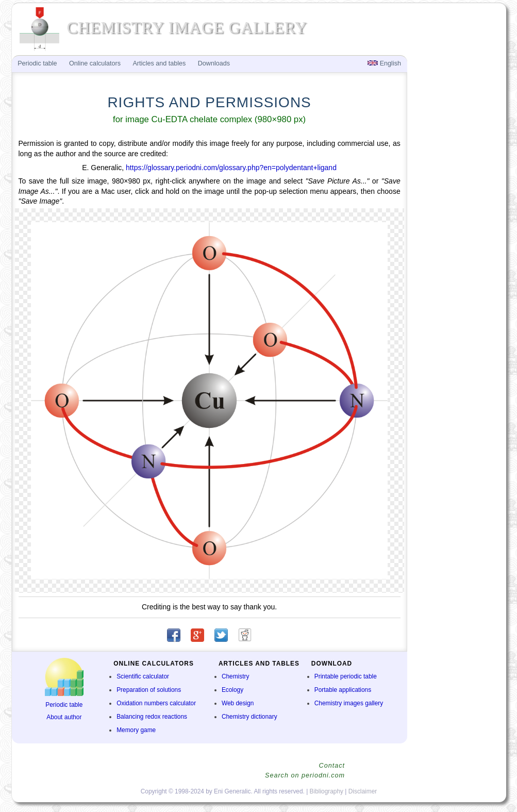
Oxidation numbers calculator (156, 703)
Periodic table (64, 705)
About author (64, 717)
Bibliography (327, 791)
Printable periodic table (346, 676)
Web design (238, 703)
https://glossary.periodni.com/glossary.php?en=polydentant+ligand (231, 168)
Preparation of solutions (149, 690)
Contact (332, 766)
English (384, 63)
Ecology (232, 690)
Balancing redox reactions (152, 717)
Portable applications (343, 690)
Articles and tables (159, 63)
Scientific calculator (143, 676)
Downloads (214, 63)
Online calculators (95, 63)
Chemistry (236, 676)
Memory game (136, 730)
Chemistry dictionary (249, 717)
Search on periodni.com (305, 775)
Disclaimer (363, 791)
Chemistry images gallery (349, 703)
